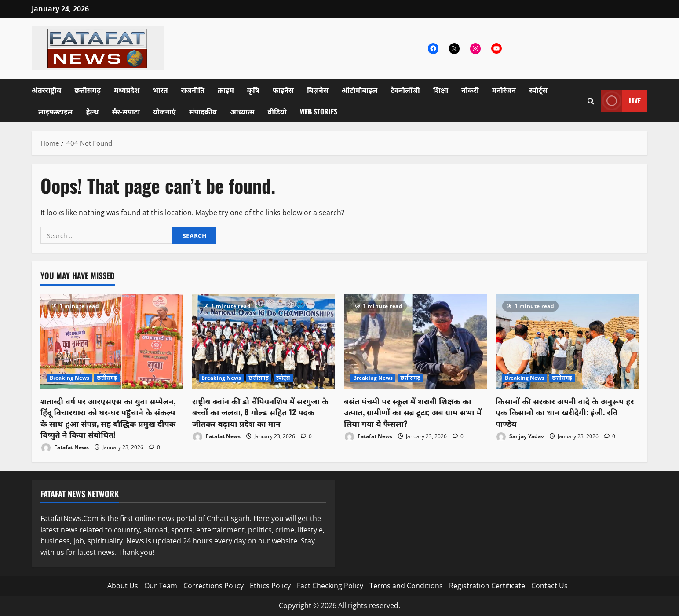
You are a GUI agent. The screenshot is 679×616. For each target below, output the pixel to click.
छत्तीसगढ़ (88, 90)
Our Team (161, 586)
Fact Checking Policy (330, 586)
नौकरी (470, 90)
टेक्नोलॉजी (405, 90)
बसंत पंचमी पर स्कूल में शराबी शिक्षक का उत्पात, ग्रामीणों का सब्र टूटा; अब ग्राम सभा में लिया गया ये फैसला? (413, 412)
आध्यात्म (242, 111)
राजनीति (193, 90)
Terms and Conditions (406, 586)
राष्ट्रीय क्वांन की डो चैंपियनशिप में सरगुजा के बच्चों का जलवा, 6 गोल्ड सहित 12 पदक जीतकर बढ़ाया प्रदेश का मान (260, 412)
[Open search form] (591, 101)
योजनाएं (164, 111)
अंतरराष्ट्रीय (46, 90)
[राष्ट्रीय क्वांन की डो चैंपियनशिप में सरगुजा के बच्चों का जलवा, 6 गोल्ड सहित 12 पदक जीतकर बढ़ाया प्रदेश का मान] (264, 342)
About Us (123, 586)
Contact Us (549, 586)
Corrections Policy (214, 586)
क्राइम (226, 90)
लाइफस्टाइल (55, 111)
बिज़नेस (318, 90)
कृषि (253, 90)
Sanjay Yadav (520, 437)
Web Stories (319, 111)
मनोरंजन (504, 90)
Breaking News (69, 378)
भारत (160, 90)
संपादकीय (203, 111)
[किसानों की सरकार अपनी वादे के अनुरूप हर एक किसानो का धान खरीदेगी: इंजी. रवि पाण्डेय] (567, 342)
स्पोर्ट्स (538, 90)
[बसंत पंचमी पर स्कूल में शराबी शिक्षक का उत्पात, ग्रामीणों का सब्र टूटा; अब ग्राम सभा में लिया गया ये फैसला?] (415, 342)
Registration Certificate (487, 586)
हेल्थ (92, 111)
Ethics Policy (270, 586)
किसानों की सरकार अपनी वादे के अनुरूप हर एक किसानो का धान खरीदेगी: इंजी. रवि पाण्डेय (565, 412)
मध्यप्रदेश (127, 90)
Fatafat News (65, 448)
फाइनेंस (283, 90)
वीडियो (277, 111)
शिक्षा (441, 90)
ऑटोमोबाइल (360, 90)
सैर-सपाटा (126, 111)
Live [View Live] (621, 101)
